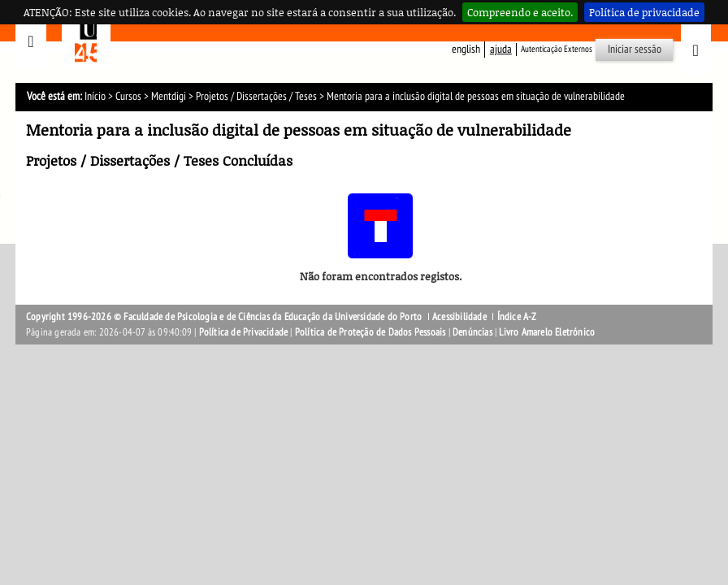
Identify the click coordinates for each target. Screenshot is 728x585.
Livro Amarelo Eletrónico (547, 332)
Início (95, 96)
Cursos (128, 96)
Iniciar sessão (635, 49)
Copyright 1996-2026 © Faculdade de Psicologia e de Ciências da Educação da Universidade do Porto (225, 317)
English (466, 49)
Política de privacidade (644, 12)
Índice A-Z (517, 317)
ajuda (501, 49)
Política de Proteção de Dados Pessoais (370, 332)
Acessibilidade (459, 317)
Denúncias (472, 332)
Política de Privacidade (244, 332)
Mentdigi (169, 96)
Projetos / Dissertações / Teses (256, 96)
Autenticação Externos (557, 49)
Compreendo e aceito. (520, 12)
